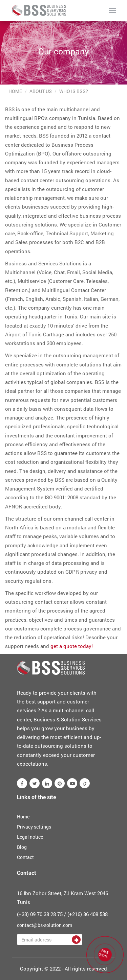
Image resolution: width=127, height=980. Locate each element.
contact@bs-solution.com (45, 925)
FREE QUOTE (104, 955)
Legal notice (30, 837)
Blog (22, 847)
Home (15, 91)
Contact (25, 857)
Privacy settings (34, 827)
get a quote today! (72, 646)
